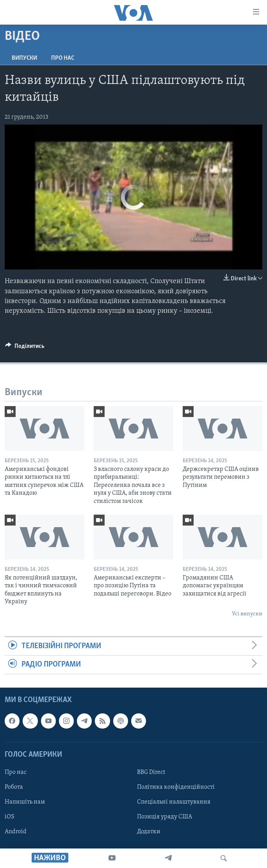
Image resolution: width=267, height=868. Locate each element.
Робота (14, 787)
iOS (10, 817)
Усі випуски (247, 614)
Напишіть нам (25, 802)
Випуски (24, 58)
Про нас (63, 58)
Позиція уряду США (165, 817)
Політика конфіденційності (176, 787)
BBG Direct (151, 772)
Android (16, 832)
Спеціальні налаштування (174, 802)
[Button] (25, 348)
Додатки (149, 832)
